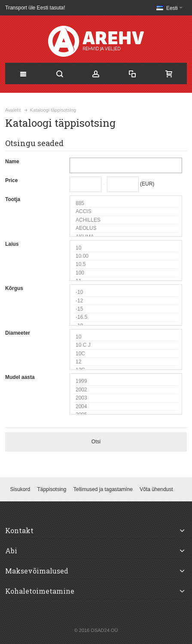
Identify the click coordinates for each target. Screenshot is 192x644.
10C (126, 354)
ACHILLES (126, 220)
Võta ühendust (156, 489)
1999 (126, 381)
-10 (126, 292)
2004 (126, 407)
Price (11, 180)
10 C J (126, 345)
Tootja (13, 199)
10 (126, 248)
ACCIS (126, 212)
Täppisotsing (52, 489)
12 (126, 362)
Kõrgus (14, 288)
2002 (126, 390)
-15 (126, 309)
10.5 (126, 264)
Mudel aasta (20, 377)
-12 (126, 301)
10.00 (126, 256)
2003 (126, 398)
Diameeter (18, 333)
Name (12, 162)
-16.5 (126, 317)
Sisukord (20, 489)
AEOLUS (126, 228)
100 (126, 273)
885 (126, 203)
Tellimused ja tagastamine (103, 489)
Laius (12, 244)
